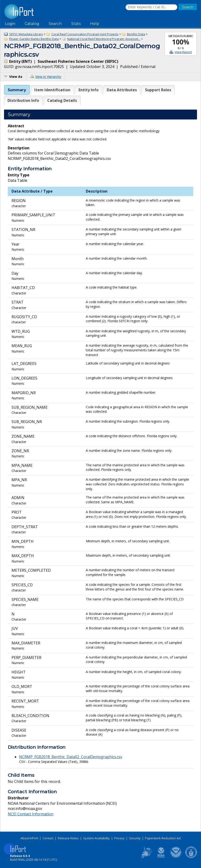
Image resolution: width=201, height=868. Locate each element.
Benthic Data (136, 34)
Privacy (119, 838)
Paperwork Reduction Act (163, 838)
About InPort (29, 838)
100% (181, 42)
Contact (48, 838)
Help (95, 24)
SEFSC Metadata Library (26, 34)
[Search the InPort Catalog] (151, 7)
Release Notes (68, 838)
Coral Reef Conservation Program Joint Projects (85, 34)
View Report (183, 52)
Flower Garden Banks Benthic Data (34, 39)
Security (135, 838)
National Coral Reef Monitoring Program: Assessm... (104, 39)
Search (55, 24)
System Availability (97, 838)
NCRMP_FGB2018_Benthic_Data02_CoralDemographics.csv (71, 757)
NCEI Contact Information (31, 814)
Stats (76, 24)
